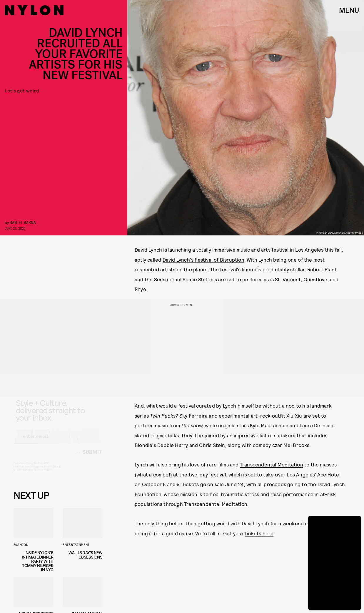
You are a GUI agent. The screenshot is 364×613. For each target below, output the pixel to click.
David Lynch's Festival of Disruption (203, 260)
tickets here (259, 533)
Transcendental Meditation (272, 464)
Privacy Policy (43, 475)
